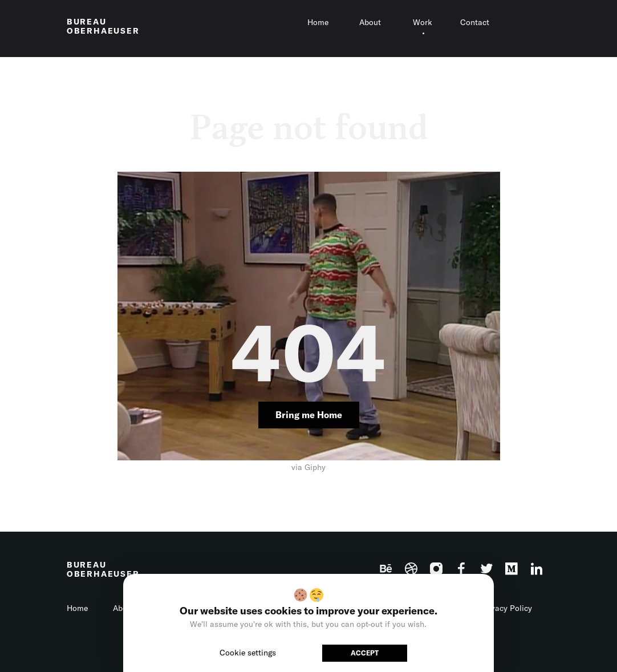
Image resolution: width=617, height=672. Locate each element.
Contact (475, 22)
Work (423, 22)
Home (318, 22)
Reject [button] (304, 653)
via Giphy (308, 467)
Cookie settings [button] (248, 653)
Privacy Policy (506, 608)
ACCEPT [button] (365, 653)
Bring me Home (309, 415)
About (370, 22)
